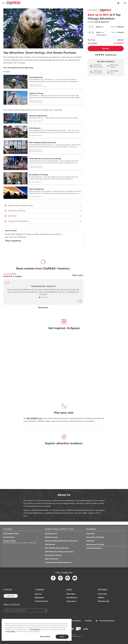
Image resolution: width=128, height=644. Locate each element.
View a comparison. (13, 241)
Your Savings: (93, 43)
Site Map (88, 621)
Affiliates (101, 598)
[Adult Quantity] (91, 27)
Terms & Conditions (74, 621)
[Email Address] (26, 611)
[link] (12, 276)
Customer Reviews (42, 601)
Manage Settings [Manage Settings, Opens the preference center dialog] (45, 636)
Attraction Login (104, 601)
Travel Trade (102, 594)
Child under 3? (101, 35)
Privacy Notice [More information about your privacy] (11, 632)
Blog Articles (39, 598)
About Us (38, 594)
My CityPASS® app (34, 418)
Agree (62, 637)
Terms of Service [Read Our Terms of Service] (35, 630)
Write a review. (78, 275)
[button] (43, 82)
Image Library (71, 601)
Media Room (71, 594)
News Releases (72, 598)
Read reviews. (43, 307)
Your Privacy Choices (105, 621)
